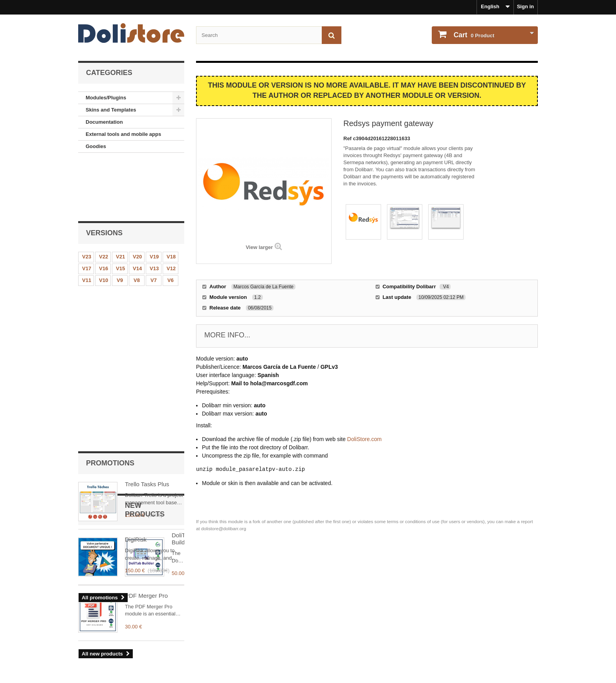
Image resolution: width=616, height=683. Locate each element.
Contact (88, 654)
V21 (120, 200)
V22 (104, 200)
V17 (87, 212)
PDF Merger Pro (146, 493)
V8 (137, 224)
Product (473, 35)
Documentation (104, 122)
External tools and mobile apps (123, 134)
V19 (154, 200)
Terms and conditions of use (113, 633)
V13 (154, 212)
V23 (87, 200)
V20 (137, 200)
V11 (87, 224)
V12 (171, 212)
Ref (348, 138)
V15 (120, 212)
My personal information (344, 633)
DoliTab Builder (145, 438)
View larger (259, 247)
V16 (104, 212)
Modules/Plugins (106, 98)
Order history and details (344, 623)
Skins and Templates (111, 110)
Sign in (525, 6)
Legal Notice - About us (107, 623)
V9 (120, 224)
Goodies (96, 146)
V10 (104, 224)
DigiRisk (136, 331)
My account (332, 610)
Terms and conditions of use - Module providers (136, 644)
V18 (171, 200)
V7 (154, 224)
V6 (170, 224)
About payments (98, 664)
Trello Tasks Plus (147, 275)
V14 (137, 212)
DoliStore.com (365, 439)
